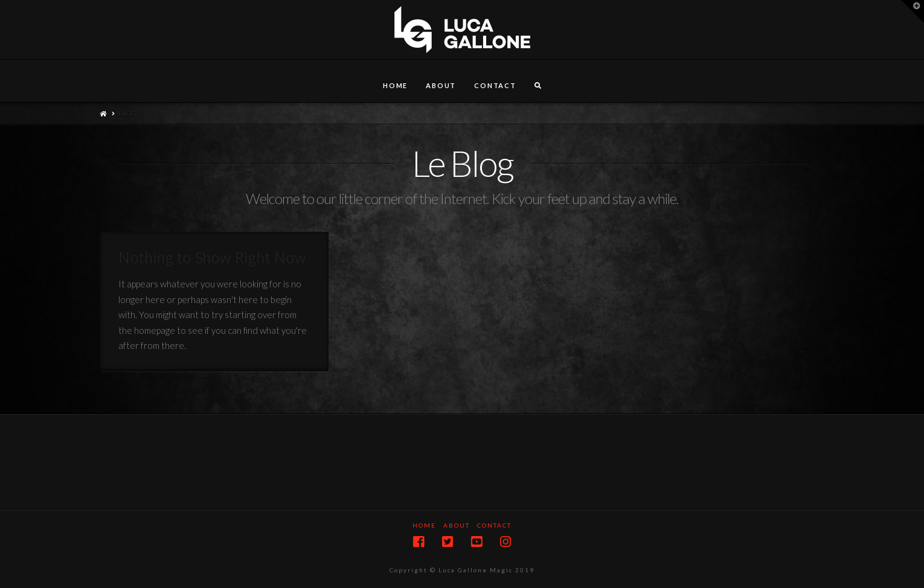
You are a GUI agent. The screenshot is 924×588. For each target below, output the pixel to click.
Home (424, 525)
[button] (913, 11)
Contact (494, 525)
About (457, 525)
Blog (127, 113)
